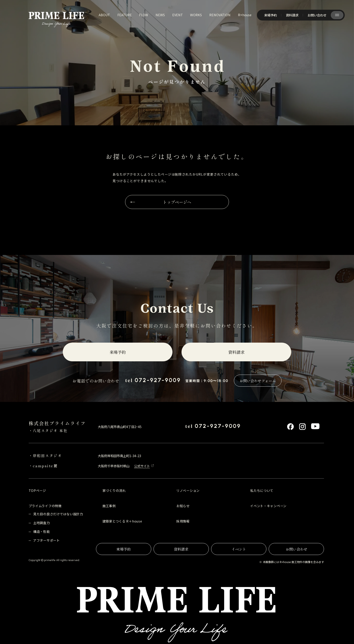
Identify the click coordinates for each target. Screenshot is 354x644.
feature (125, 15)
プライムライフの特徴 (45, 506)
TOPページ (37, 490)
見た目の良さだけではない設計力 (58, 514)
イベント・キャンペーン (268, 506)
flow (144, 15)
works (196, 15)
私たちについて (262, 490)
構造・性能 (42, 531)
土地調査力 (42, 523)
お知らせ (183, 506)
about (104, 15)
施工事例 (109, 506)
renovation (220, 15)
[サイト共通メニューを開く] (337, 15)
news (160, 15)
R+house (245, 15)
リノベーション (188, 490)
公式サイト (142, 466)
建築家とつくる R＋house (122, 521)
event (178, 15)
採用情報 (183, 521)
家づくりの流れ (114, 490)
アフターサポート (47, 540)
